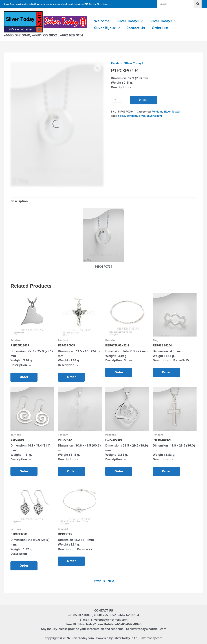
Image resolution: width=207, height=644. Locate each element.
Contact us (136, 28)
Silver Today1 (130, 21)
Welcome (102, 21)
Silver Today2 (163, 21)
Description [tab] (19, 201)
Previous (99, 581)
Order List (160, 28)
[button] (141, 21)
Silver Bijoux (107, 28)
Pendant (117, 63)
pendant (132, 116)
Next (111, 581)
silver (142, 116)
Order (144, 100)
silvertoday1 (154, 116)
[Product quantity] (116, 99)
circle (122, 116)
